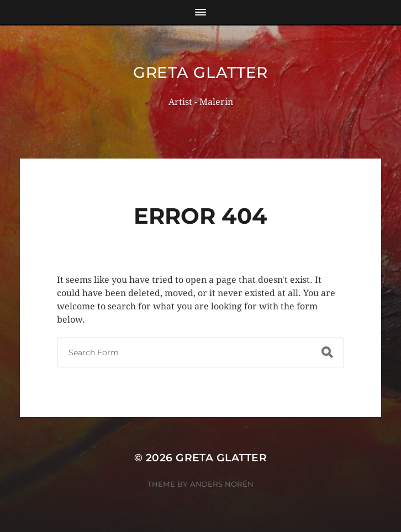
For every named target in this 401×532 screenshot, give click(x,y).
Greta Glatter (200, 72)
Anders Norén (222, 484)
